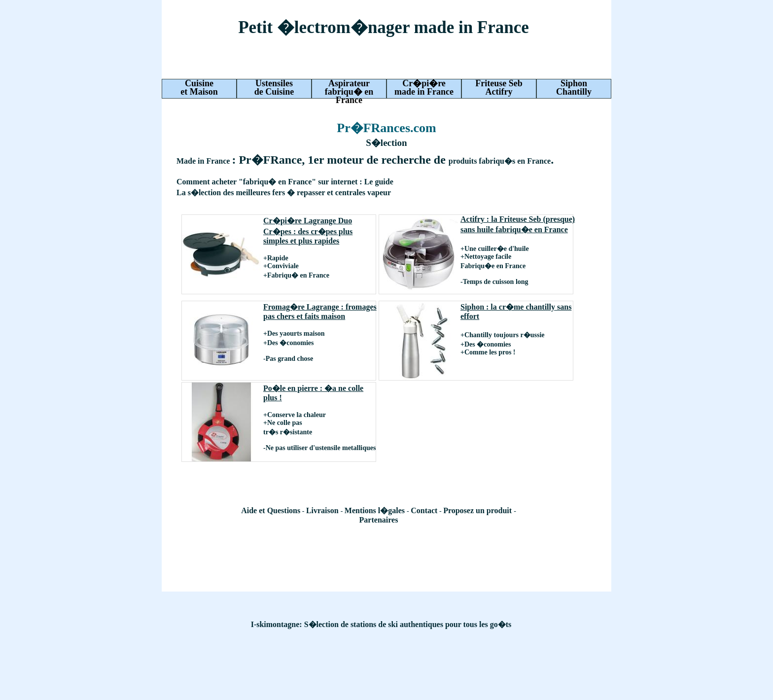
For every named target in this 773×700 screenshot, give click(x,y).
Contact (424, 510)
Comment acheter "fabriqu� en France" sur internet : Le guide (285, 182)
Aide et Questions (271, 510)
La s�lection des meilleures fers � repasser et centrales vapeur (284, 192)
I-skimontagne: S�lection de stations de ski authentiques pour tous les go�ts (381, 624)
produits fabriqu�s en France (500, 161)
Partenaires (379, 520)
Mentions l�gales (376, 510)
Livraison (323, 510)
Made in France (204, 161)
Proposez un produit (478, 510)
